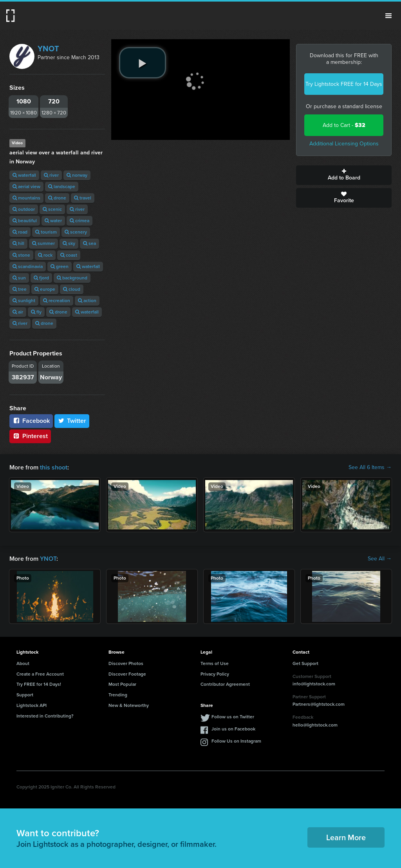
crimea (79, 221)
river (51, 175)
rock (45, 255)
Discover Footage (127, 674)
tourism (46, 232)
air (18, 312)
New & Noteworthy (129, 705)
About (23, 663)
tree (20, 289)
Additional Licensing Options (344, 144)
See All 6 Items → (370, 468)
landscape (62, 187)
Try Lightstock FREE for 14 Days (344, 84)
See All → (380, 559)
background (72, 278)
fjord (41, 278)
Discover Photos (126, 663)
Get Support (305, 663)
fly (36, 312)
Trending (118, 695)
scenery (76, 232)
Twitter (72, 421)
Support (25, 695)
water (53, 221)
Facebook (31, 421)
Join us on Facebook (233, 729)
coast (69, 255)
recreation (57, 301)
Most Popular (122, 684)
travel (83, 198)
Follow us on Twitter (233, 717)
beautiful (25, 221)
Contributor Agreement (225, 684)
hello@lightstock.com (315, 725)
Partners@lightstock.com (319, 704)
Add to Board (344, 175)
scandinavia (28, 266)
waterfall (24, 175)
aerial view (26, 187)
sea (89, 243)
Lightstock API (32, 705)
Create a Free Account (40, 674)
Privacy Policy (215, 674)
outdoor (24, 209)
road (20, 232)
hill (18, 243)
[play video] (143, 63)
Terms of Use (215, 663)
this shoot (54, 467)
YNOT (48, 49)
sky (69, 243)
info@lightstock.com (314, 684)
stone (21, 255)
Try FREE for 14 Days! (39, 684)
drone (57, 198)
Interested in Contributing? (45, 716)
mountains (26, 198)
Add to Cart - (344, 125)
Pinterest (30, 436)
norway (77, 175)
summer (43, 243)
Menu (388, 16)
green (60, 266)
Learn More (346, 837)
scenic (52, 209)
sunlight (24, 301)
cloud (72, 289)
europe (45, 289)
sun (19, 278)
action (87, 301)
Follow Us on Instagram (236, 741)
